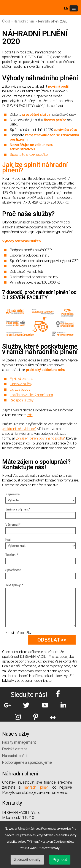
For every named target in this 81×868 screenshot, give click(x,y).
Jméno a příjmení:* (18, 509)
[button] (74, 8)
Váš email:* (13, 525)
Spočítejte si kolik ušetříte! (29, 154)
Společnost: (13, 570)
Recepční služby (22, 400)
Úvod (6, 21)
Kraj (8, 540)
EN (66, 8)
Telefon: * (12, 555)
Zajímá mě (13, 494)
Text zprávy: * (14, 585)
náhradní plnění (37, 787)
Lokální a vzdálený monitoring (31, 395)
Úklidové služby (21, 384)
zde (30, 415)
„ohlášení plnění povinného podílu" (40, 438)
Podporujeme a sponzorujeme (27, 762)
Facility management (19, 742)
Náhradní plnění (24, 21)
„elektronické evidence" (19, 429)
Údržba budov (20, 389)
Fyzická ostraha (21, 379)
